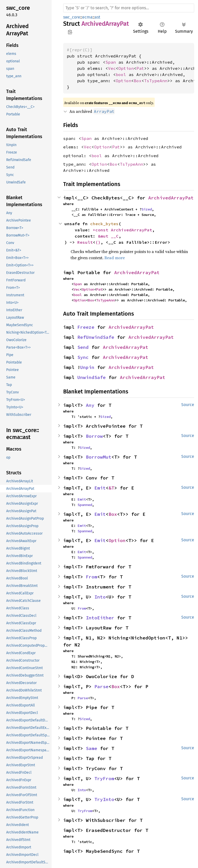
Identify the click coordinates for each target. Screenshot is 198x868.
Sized (147, 209)
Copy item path (70, 32)
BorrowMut (99, 457)
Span (111, 62)
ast (97, 17)
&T (111, 488)
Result (85, 242)
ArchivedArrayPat (171, 198)
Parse (101, 686)
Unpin (87, 367)
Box (138, 81)
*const (102, 230)
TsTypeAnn (156, 81)
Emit (100, 488)
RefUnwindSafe (96, 337)
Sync (83, 357)
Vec (112, 68)
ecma (87, 17)
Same (92, 748)
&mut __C (108, 236)
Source (188, 405)
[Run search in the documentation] (129, 8)
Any (90, 405)
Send (83, 347)
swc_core (72, 17)
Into (100, 597)
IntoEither (100, 618)
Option (126, 68)
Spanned (85, 505)
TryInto (104, 799)
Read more (115, 258)
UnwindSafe (92, 377)
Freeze (86, 327)
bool (121, 74)
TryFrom (104, 778)
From (92, 577)
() (98, 242)
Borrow (94, 436)
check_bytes (104, 224)
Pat (140, 68)
